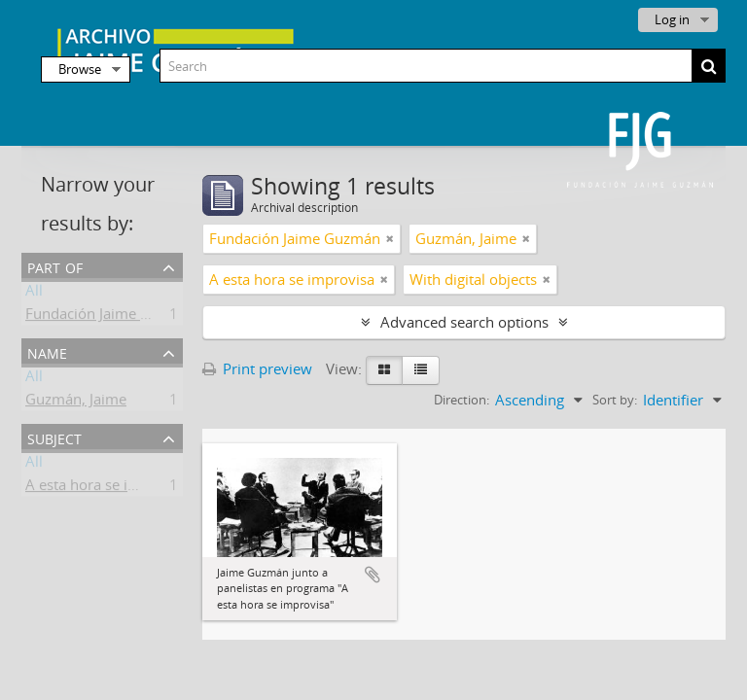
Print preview (257, 368)
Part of (55, 266)
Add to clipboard (373, 575)
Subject (54, 437)
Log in (672, 19)
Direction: (462, 400)
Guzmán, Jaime (76, 402)
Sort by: (615, 400)
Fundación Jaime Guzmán (111, 317)
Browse (80, 69)
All (34, 294)
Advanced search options (464, 322)
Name (47, 351)
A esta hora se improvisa (108, 488)
